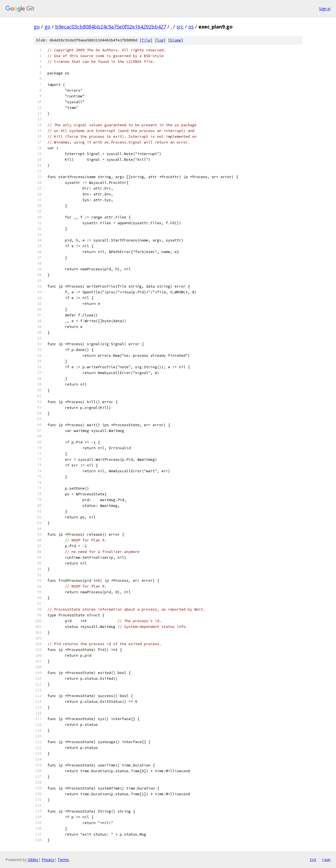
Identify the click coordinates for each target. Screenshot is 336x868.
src (180, 27)
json (326, 859)
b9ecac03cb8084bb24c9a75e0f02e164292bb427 (111, 27)
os (191, 27)
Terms (63, 860)
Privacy (48, 860)
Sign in (325, 9)
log (160, 40)
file (146, 40)
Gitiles (33, 860)
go (37, 27)
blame (176, 40)
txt (313, 859)
